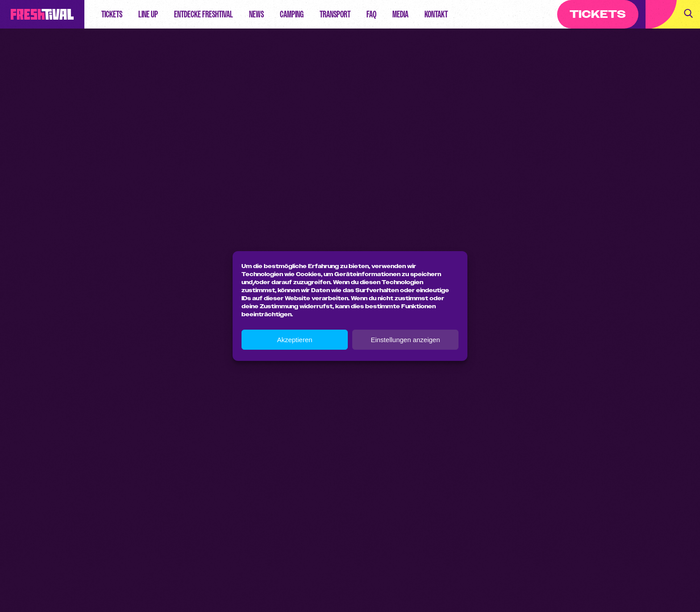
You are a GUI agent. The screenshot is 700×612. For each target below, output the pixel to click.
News (256, 14)
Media (400, 14)
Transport (335, 14)
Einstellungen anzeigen (405, 340)
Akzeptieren (294, 340)
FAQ (371, 14)
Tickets (112, 14)
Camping (292, 14)
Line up (148, 14)
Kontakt (436, 14)
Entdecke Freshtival (204, 14)
